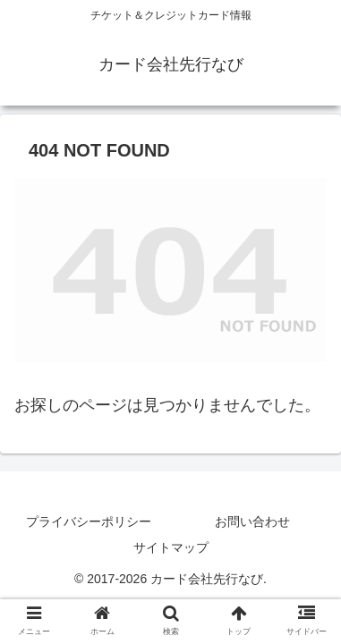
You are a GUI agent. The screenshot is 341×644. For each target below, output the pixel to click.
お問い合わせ (252, 521)
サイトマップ (171, 547)
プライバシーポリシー (89, 521)
